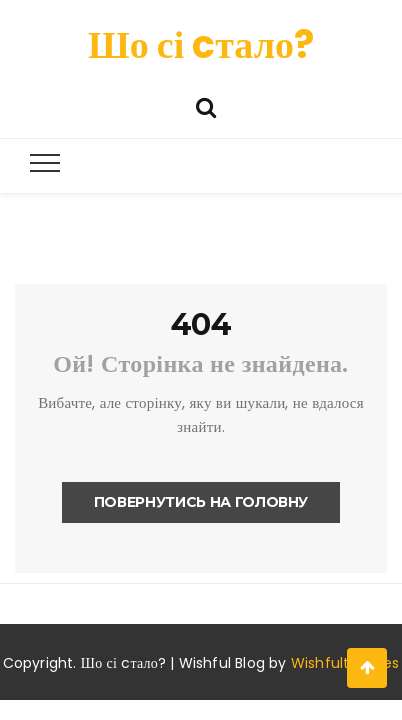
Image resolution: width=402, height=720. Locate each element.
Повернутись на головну (201, 502)
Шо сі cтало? (201, 44)
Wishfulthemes (345, 663)
